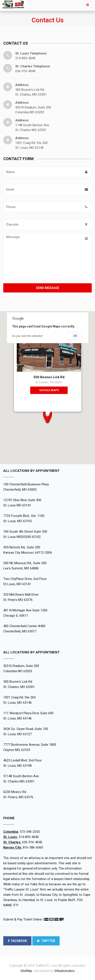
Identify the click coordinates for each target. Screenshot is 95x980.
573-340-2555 (30, 832)
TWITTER (46, 941)
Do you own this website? (28, 336)
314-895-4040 (29, 837)
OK (75, 336)
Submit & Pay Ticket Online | (23, 919)
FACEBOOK (17, 941)
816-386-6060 (33, 847)
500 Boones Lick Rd (49, 377)
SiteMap (26, 971)
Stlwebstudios (65, 971)
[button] (47, 416)
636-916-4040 (32, 842)
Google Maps (49, 390)
